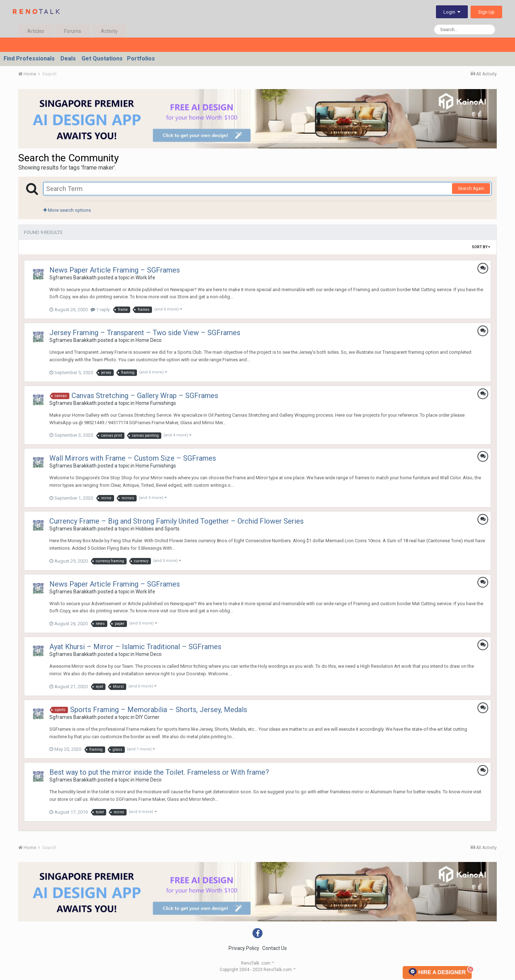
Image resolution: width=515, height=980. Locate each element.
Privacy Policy (244, 948)
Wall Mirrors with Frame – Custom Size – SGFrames (133, 458)
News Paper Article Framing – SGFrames (115, 270)
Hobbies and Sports (158, 529)
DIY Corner (148, 717)
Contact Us (274, 948)
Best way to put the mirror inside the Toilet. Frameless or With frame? (159, 772)
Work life (145, 278)
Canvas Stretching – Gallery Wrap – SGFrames (145, 396)
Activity (109, 31)
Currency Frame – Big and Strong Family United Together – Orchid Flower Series (176, 521)
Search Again (471, 188)
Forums (73, 31)
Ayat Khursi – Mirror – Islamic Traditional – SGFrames (135, 647)
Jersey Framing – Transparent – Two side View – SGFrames (145, 333)
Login (452, 12)
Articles (36, 31)
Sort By (481, 247)
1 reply (100, 310)
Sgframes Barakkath (73, 278)
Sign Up (486, 12)
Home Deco (149, 340)
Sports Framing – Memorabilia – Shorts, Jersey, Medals (159, 710)
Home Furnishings (156, 403)
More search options (67, 210)
